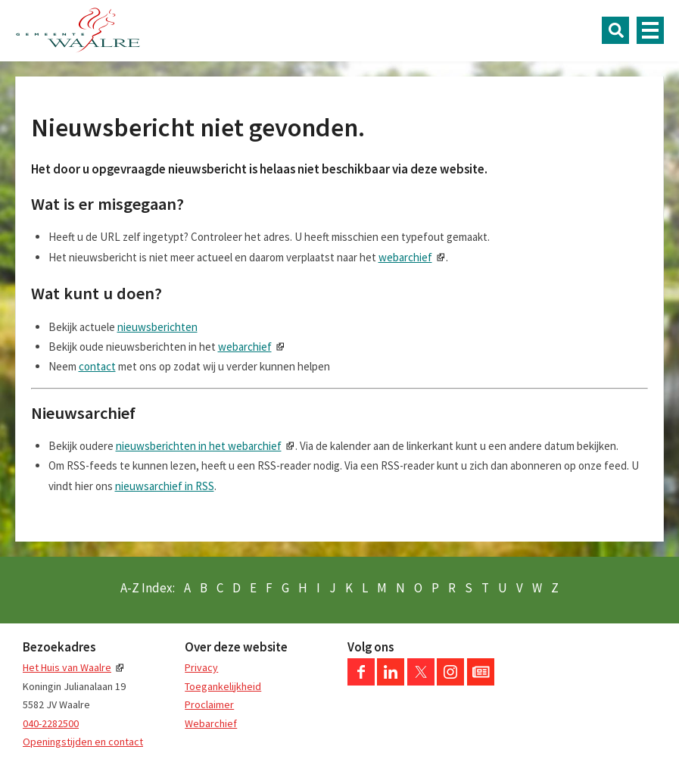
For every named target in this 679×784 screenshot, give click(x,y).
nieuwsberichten (157, 327)
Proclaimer (209, 704)
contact (97, 366)
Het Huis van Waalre (67, 667)
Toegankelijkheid (223, 686)
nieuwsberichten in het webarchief (199, 446)
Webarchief (211, 723)
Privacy (201, 667)
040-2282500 (51, 723)
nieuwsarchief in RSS (165, 486)
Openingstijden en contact (83, 742)
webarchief (405, 257)
